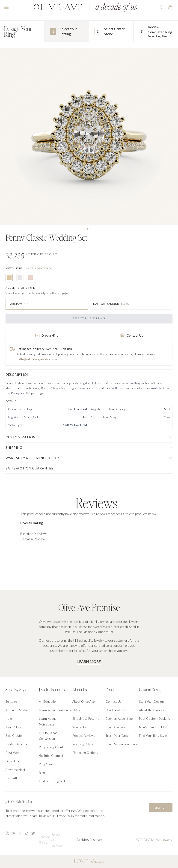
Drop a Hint (46, 335)
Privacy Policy (44, 840)
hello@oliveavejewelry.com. (37, 359)
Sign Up (161, 808)
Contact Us (132, 335)
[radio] (9, 277)
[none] (28, 268)
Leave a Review (33, 539)
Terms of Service (57, 840)
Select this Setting (89, 318)
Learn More (89, 661)
